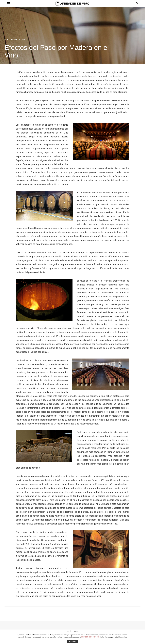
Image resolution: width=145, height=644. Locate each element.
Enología (14, 39)
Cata (6, 39)
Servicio (22, 39)
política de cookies (90, 637)
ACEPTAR (72, 642)
